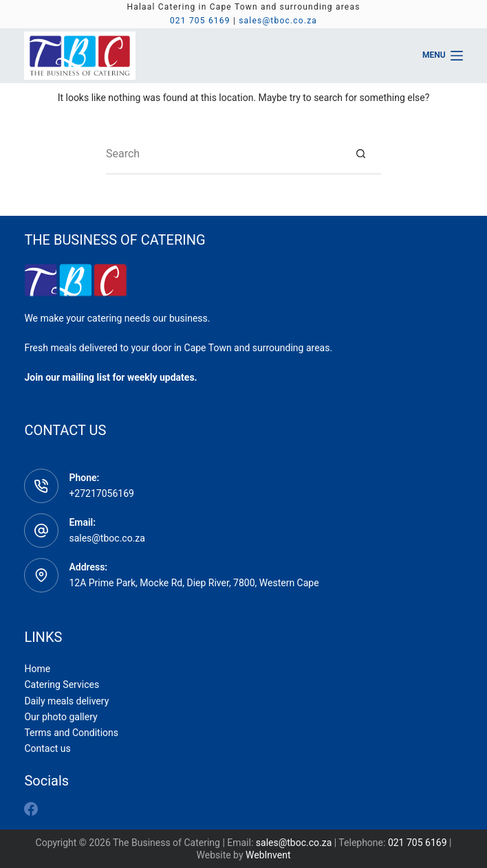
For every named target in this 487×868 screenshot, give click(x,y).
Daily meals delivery (66, 701)
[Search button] (360, 154)
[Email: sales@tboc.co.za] (41, 531)
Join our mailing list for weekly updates (109, 377)
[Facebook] (31, 809)
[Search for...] (223, 154)
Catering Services (62, 685)
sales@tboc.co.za (278, 21)
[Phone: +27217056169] (41, 486)
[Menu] (443, 56)
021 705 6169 (200, 21)
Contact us (47, 748)
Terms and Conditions (71, 733)
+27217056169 (101, 493)
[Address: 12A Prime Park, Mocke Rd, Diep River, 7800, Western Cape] (41, 575)
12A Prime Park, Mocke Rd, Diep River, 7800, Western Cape (194, 583)
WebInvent (268, 855)
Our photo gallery (61, 717)
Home (37, 669)
